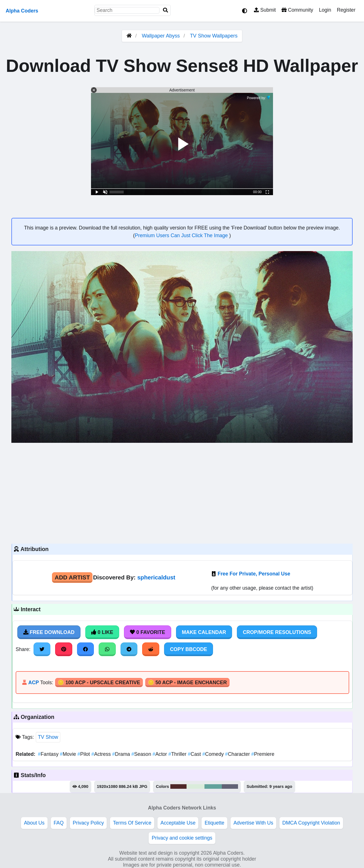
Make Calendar (204, 632)
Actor (160, 754)
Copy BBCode (189, 649)
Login (325, 10)
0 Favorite (148, 632)
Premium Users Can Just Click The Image (182, 235)
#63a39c (213, 786)
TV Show (48, 737)
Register (346, 10)
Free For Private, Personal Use (254, 574)
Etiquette (214, 823)
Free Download (49, 632)
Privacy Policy (88, 823)
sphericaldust (156, 577)
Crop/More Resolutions (277, 632)
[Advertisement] (182, 493)
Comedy (214, 754)
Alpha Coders (22, 11)
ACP (33, 683)
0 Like (102, 632)
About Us (34, 823)
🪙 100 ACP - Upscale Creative (99, 683)
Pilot (84, 754)
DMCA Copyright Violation (311, 823)
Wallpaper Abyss (161, 36)
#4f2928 (179, 786)
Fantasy (49, 754)
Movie (69, 754)
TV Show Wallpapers (214, 36)
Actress (102, 754)
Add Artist (72, 577)
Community (297, 10)
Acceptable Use (178, 823)
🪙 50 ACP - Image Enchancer (187, 683)
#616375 (230, 786)
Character (238, 754)
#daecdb (196, 786)
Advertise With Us (253, 823)
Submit (265, 10)
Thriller (178, 754)
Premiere (263, 754)
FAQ (59, 823)
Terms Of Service (132, 823)
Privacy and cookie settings (182, 838)
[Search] (166, 10)
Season (142, 754)
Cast (195, 754)
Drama (122, 754)
